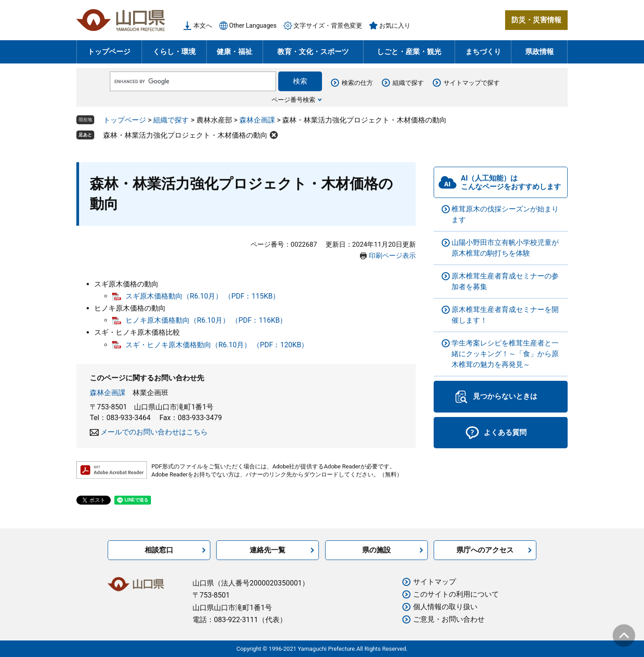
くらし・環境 (174, 52)
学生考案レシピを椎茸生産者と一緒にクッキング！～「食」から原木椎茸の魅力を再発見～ (505, 354)
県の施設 (376, 550)
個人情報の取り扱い (445, 607)
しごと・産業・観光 (409, 52)
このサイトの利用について (456, 594)
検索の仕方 (357, 83)
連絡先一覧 (268, 550)
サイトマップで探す (472, 83)
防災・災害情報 (536, 20)
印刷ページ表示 (392, 256)
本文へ (203, 25)
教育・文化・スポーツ (313, 52)
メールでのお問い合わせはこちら (154, 432)
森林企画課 (257, 120)
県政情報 (539, 52)
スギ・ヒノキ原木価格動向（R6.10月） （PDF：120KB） (217, 345)
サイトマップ (435, 582)
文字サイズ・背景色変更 (328, 25)
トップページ (109, 52)
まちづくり (483, 52)
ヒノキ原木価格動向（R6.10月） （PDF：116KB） (206, 320)
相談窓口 (159, 550)
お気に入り (395, 25)
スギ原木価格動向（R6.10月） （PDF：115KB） (203, 296)
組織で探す (408, 83)
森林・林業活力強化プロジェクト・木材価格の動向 (185, 135)
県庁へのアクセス (485, 550)
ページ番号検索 (293, 100)
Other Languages (253, 25)
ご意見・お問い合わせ (449, 619)
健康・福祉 (234, 52)
